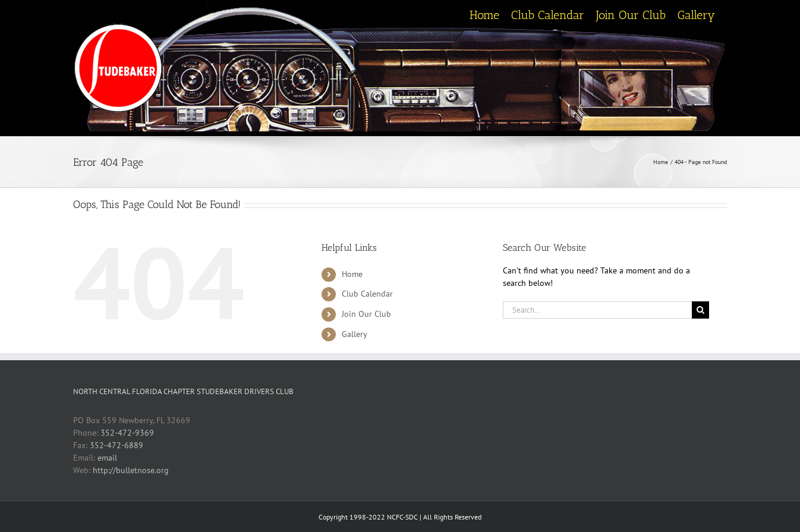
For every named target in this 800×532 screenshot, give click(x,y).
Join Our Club (366, 314)
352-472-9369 (127, 433)
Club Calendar (367, 294)
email (107, 458)
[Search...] (597, 310)
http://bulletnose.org (131, 470)
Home (352, 274)
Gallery (355, 334)
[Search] (700, 310)
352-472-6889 (116, 445)
